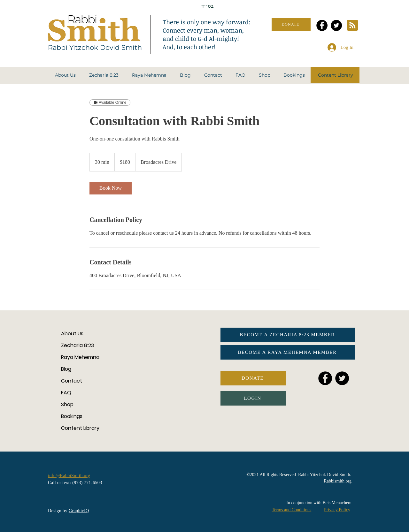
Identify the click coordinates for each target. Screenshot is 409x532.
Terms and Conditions (292, 510)
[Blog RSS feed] (352, 26)
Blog (66, 369)
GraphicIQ (79, 511)
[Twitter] (336, 25)
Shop (67, 404)
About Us (72, 334)
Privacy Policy (337, 510)
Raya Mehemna (80, 357)
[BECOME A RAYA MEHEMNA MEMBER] (288, 352)
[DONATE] (291, 24)
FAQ (66, 393)
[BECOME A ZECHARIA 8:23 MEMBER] (288, 335)
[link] (111, 188)
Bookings (72, 416)
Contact (72, 381)
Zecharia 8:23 (77, 345)
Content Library (80, 428)
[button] (65, 75)
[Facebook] (322, 25)
